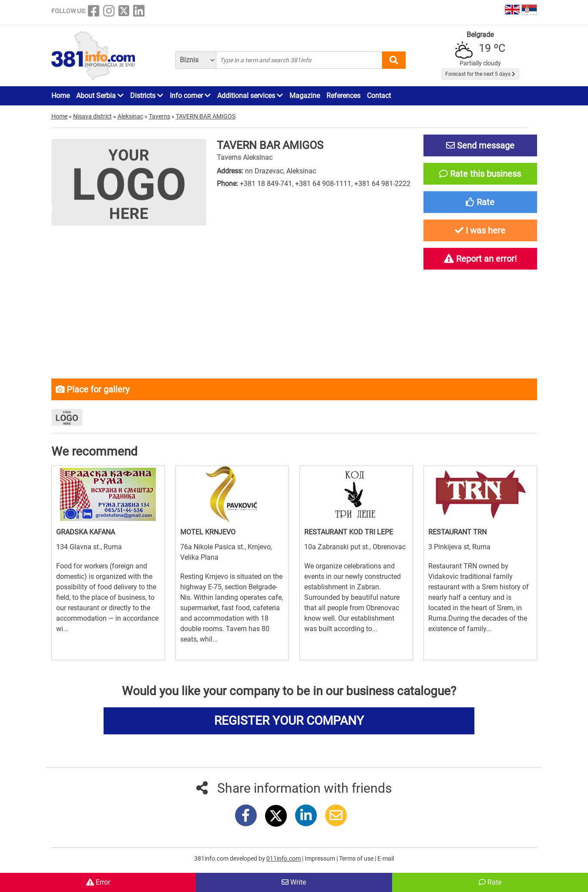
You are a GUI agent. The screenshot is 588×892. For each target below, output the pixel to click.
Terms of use (357, 858)
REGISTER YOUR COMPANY (289, 721)
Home (60, 96)
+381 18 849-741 (266, 184)
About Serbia (100, 96)
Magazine (305, 96)
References (343, 96)
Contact (379, 96)
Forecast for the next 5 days (480, 74)
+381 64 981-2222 (382, 184)
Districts (147, 96)
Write (294, 882)
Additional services (250, 96)
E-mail (386, 858)
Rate (490, 882)
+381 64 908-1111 (323, 184)
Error (98, 882)
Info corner (190, 96)
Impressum (321, 858)
